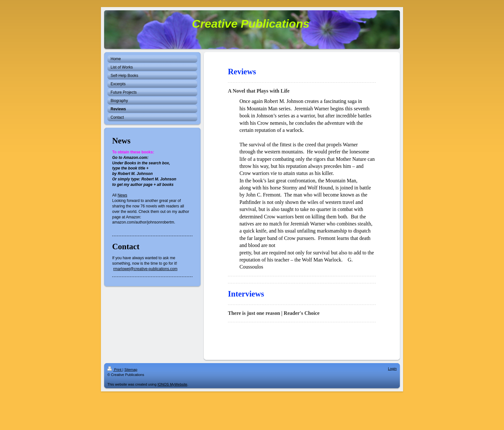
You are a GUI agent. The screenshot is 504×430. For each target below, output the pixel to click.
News (122, 195)
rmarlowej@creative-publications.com (145, 269)
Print (115, 370)
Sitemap (131, 370)
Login (392, 369)
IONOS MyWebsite (172, 384)
